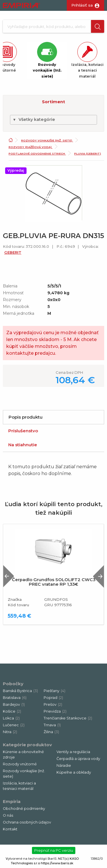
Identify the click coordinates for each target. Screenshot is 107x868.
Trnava (52, 725)
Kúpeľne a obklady (74, 772)
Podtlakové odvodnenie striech (37, 154)
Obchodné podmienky (24, 809)
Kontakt (10, 829)
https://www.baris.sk (57, 863)
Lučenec (14, 725)
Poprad (53, 698)
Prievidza (55, 711)
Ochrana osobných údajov (27, 822)
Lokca (11, 718)
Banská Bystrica (20, 691)
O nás (8, 815)
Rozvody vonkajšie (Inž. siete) (47, 140)
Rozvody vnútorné (20, 764)
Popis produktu (26, 417)
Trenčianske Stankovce (68, 718)
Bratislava (15, 698)
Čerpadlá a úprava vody (78, 759)
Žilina (51, 732)
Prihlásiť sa (82, 5)
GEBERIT (13, 253)
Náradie (64, 765)
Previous (9, 576)
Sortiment (53, 102)
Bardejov (14, 704)
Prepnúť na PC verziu (54, 850)
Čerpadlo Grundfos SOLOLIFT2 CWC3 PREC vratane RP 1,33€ (54, 582)
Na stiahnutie (23, 445)
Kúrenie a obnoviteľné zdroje (23, 755)
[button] (98, 26)
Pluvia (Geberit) (88, 154)
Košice (12, 711)
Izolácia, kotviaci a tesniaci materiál (19, 786)
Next (98, 576)
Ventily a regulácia (73, 752)
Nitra (10, 732)
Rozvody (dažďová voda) (31, 147)
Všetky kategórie (34, 119)
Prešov (53, 704)
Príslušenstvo (23, 431)
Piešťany (54, 691)
